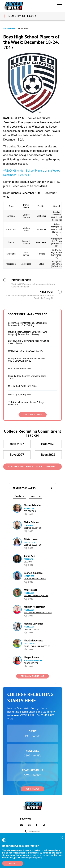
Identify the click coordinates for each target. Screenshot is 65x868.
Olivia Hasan (31, 539)
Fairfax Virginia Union (35, 579)
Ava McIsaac (31, 590)
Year (33, 496)
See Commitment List (33, 676)
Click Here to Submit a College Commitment (32, 467)
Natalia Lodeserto (34, 640)
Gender (18, 496)
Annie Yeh (29, 556)
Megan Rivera (31, 657)
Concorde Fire (31, 663)
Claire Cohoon (31, 522)
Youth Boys (9, 29)
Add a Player (32, 789)
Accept (13, 863)
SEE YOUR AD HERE (33, 415)
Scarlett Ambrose (33, 573)
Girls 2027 (17, 444)
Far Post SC (30, 511)
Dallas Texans (31, 629)
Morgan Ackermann (34, 607)
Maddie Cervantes (34, 624)
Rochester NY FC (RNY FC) (37, 596)
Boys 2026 (48, 455)
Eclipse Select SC (33, 528)
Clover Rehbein (32, 505)
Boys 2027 (17, 455)
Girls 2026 (48, 444)
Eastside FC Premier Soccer (38, 613)
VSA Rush (29, 562)
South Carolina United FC (37, 646)
